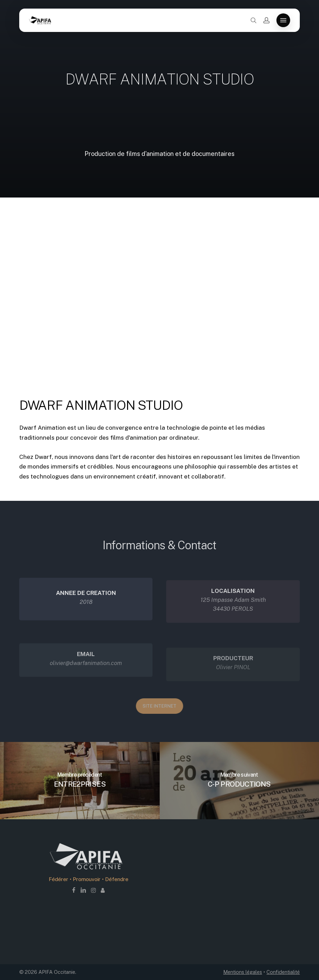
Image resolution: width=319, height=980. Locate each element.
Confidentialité (283, 972)
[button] (283, 20)
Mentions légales (243, 972)
